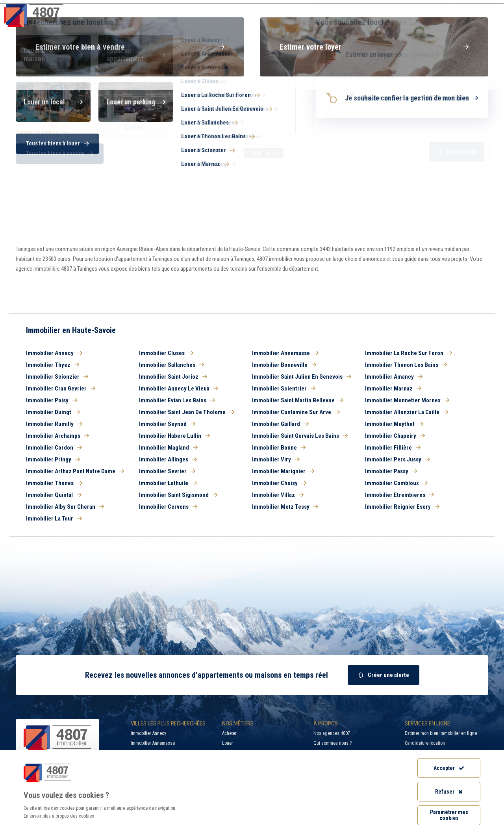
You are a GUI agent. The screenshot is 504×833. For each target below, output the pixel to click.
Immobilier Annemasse (285, 353)
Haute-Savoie (31, 103)
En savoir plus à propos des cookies (59, 816)
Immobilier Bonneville (284, 365)
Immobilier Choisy (279, 483)
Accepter (449, 768)
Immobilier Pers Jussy (397, 459)
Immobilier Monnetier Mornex (407, 400)
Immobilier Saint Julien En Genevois (302, 377)
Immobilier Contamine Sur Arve (296, 412)
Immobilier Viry (276, 459)
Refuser (449, 792)
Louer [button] (134, 127)
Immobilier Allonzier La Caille (407, 412)
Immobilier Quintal (54, 495)
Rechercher (457, 152)
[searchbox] (288, 152)
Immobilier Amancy (394, 377)
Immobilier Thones (54, 483)
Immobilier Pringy (53, 459)
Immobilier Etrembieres (399, 495)
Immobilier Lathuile (168, 483)
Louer (228, 743)
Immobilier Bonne (279, 448)
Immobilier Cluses (166, 353)
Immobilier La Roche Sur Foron (409, 353)
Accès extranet (476, 6)
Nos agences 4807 (332, 733)
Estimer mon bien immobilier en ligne (441, 733)
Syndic (311, 21)
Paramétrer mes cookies (449, 815)
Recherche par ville (346, 6)
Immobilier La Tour (54, 519)
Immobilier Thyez (53, 365)
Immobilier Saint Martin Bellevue (298, 400)
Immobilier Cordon (54, 448)
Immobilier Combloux (396, 483)
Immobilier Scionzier (57, 377)
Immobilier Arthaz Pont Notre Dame (75, 471)
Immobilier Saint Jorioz (173, 377)
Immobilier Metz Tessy (285, 507)
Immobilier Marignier (283, 471)
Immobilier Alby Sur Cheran (65, 507)
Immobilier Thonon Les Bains (406, 365)
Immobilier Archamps (57, 436)
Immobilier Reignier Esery (402, 507)
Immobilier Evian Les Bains (177, 400)
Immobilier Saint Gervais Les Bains (300, 436)
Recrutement (417, 6)
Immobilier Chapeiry (395, 436)
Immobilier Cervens (168, 507)
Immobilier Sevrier (167, 471)
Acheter (229, 733)
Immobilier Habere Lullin (174, 436)
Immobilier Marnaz (393, 389)
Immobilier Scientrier (284, 389)
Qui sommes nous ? (333, 743)
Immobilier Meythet (394, 424)
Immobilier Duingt (53, 412)
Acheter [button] (55, 127)
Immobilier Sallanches (171, 365)
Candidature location (425, 743)
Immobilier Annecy (54, 353)
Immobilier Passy (391, 471)
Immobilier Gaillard (280, 424)
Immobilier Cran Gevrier (61, 389)
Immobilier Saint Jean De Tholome (187, 412)
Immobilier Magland (168, 448)
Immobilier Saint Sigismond (178, 495)
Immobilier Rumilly (54, 424)
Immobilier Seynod (167, 424)
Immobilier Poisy (52, 400)
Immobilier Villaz (278, 495)
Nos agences (463, 21)
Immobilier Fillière (393, 448)
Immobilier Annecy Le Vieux (179, 389)
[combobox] (297, 152)
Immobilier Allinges (168, 459)
